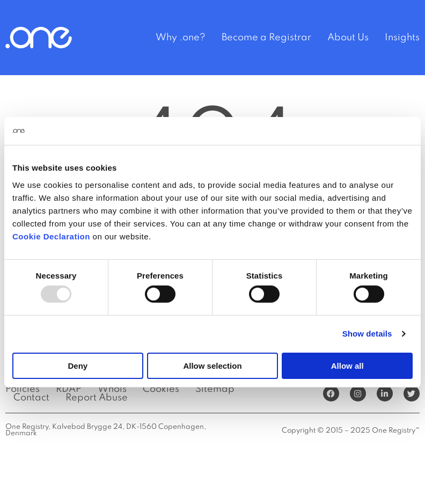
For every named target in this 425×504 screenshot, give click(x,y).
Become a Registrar (266, 38)
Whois (112, 389)
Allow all (347, 366)
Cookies (161, 389)
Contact (31, 398)
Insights (402, 38)
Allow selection (212, 366)
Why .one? (181, 38)
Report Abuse (97, 398)
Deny (78, 366)
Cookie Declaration (51, 236)
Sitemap (215, 389)
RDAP (69, 389)
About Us (348, 38)
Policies (23, 389)
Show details (367, 334)
